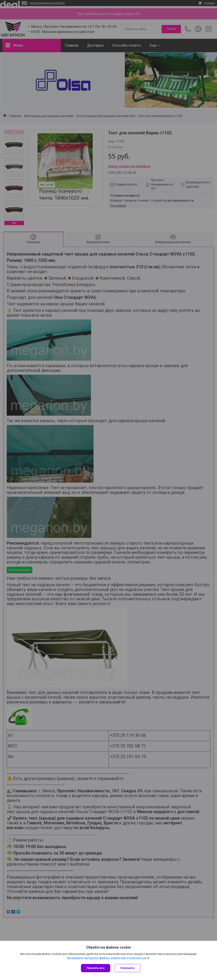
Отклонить (127, 968)
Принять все (96, 968)
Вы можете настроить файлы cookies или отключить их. (107, 958)
